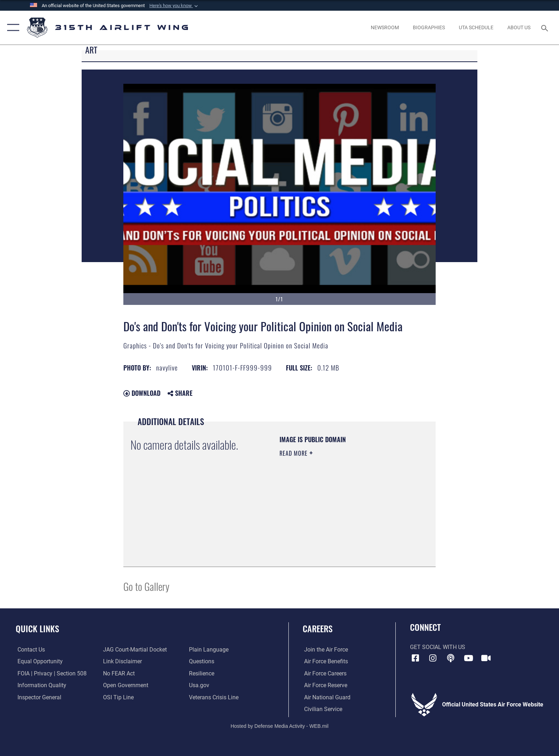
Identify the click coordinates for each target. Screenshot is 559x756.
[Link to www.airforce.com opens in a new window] (325, 650)
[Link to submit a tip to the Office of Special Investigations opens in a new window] (118, 697)
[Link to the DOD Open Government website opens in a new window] (125, 685)
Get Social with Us (438, 647)
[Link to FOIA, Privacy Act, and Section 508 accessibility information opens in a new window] (50, 673)
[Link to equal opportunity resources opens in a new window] (38, 661)
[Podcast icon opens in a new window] (451, 658)
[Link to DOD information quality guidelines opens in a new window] (40, 685)
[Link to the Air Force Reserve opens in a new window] (324, 685)
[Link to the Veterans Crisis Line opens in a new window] (214, 697)
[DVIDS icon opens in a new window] (486, 658)
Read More (294, 453)
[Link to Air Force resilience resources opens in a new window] (202, 673)
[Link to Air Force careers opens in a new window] (324, 673)
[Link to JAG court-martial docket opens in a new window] (135, 650)
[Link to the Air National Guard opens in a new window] (326, 697)
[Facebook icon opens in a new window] (415, 658)
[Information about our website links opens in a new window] (122, 661)
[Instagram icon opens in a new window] (433, 658)
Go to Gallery (146, 586)
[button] (174, 6)
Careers (318, 629)
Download (142, 393)
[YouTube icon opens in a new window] (468, 658)
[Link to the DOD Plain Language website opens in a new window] (209, 650)
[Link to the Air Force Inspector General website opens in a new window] (38, 697)
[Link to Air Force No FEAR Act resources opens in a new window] (119, 673)
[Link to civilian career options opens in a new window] (322, 709)
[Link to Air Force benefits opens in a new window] (325, 661)
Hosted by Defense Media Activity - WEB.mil (280, 726)
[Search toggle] (546, 28)
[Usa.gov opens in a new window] (199, 685)
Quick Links (37, 629)
